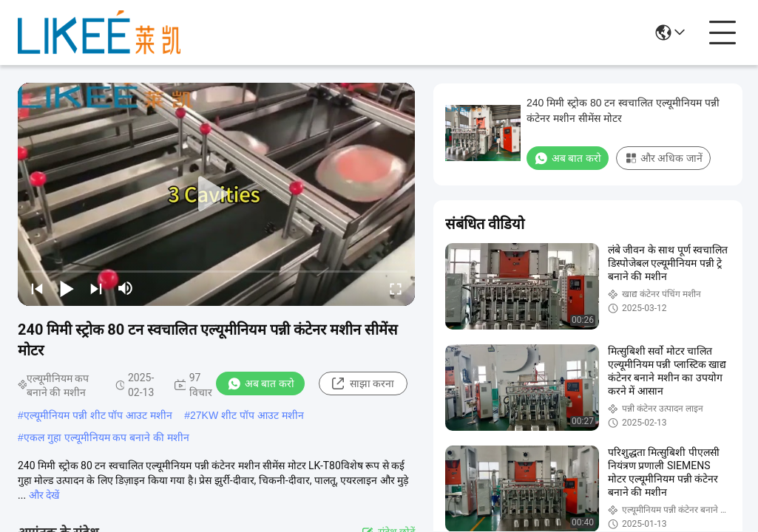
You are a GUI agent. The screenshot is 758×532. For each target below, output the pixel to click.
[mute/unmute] (126, 288)
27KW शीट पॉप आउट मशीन (247, 415)
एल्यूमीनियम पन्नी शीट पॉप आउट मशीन (98, 415)
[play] (217, 194)
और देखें (44, 495)
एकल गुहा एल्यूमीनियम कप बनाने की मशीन (106, 437)
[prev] (37, 288)
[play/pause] (67, 288)
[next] (96, 288)
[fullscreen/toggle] (396, 288)
